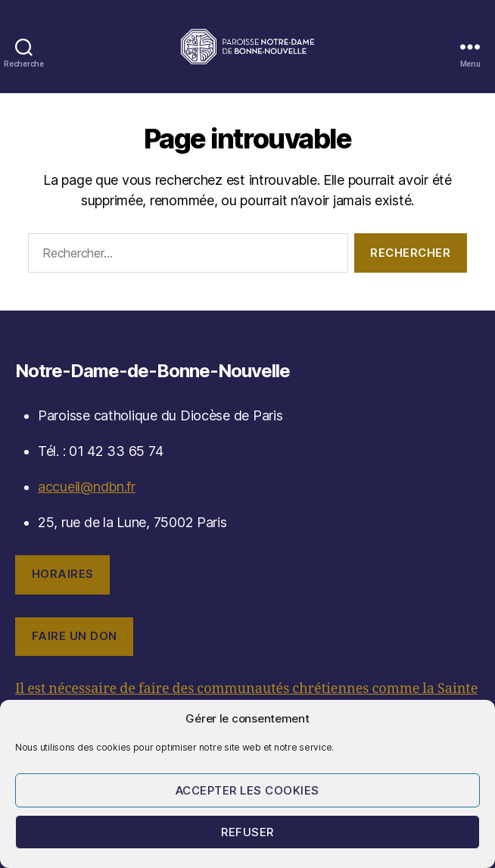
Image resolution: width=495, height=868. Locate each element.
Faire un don (75, 636)
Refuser (247, 832)
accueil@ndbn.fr (87, 487)
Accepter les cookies (247, 790)
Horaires (63, 574)
